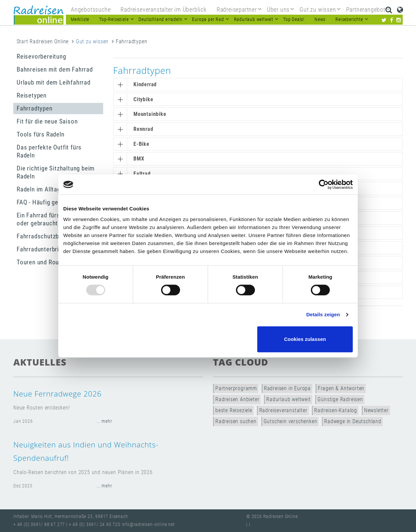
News (320, 19)
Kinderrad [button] (145, 84)
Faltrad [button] (142, 174)
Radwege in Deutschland (353, 421)
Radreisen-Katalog (336, 410)
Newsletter (376, 410)
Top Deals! (294, 19)
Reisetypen (32, 95)
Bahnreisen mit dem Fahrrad (55, 69)
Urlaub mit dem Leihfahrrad (54, 82)
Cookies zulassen (305, 339)
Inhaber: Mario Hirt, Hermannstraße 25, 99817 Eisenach (71, 517)
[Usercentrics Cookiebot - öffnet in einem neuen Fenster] (324, 184)
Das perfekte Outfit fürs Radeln (49, 151)
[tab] (258, 85)
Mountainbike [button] (150, 114)
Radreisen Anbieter (237, 399)
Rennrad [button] (143, 129)
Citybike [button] (143, 99)
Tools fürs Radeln (41, 134)
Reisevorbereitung (41, 56)
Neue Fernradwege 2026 (57, 394)
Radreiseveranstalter (283, 410)
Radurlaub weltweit (288, 399)
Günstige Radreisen (340, 399)
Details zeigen (323, 314)
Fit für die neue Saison (47, 121)
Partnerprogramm (236, 388)
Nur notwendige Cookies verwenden (207, 339)
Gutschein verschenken (291, 421)
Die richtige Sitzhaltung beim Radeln (56, 172)
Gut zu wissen (92, 41)
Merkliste (80, 19)
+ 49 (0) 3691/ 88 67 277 (39, 525)
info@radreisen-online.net (148, 525)
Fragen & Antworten (341, 388)
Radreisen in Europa (287, 388)
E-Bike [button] (141, 144)
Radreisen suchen (236, 421)
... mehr (104, 421)
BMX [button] (139, 159)
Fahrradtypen (35, 108)
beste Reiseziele (234, 410)
